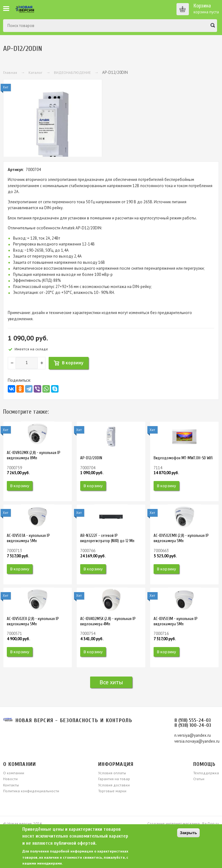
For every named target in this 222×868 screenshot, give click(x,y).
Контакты (11, 785)
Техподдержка (206, 773)
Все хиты (111, 682)
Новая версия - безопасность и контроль (74, 720)
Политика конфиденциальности (31, 791)
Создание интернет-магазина (174, 823)
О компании (14, 773)
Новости (10, 779)
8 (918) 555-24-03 (193, 720)
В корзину (20, 486)
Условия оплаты (112, 773)
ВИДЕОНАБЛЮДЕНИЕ (72, 72)
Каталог (35, 72)
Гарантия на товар (114, 779)
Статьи (199, 779)
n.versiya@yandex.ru (193, 735)
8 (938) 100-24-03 (193, 725)
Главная (10, 72)
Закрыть (188, 833)
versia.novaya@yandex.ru (197, 741)
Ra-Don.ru (211, 823)
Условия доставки (114, 785)
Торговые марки (112, 791)
